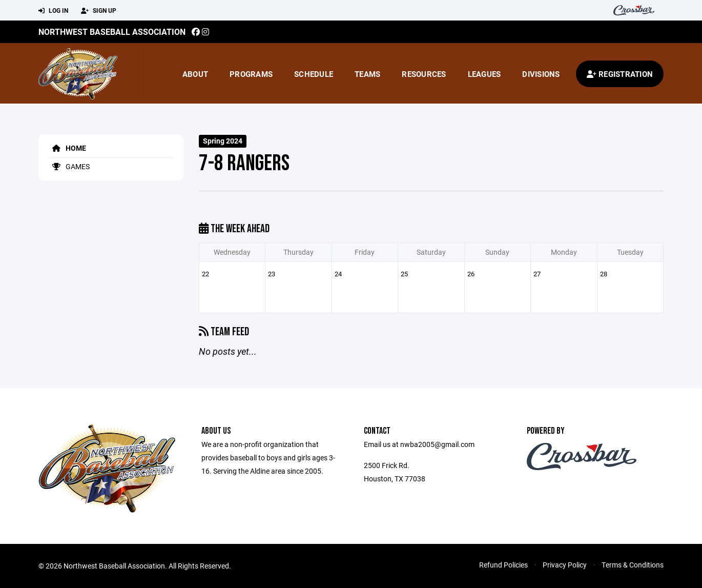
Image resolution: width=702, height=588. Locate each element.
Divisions (541, 74)
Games (69, 166)
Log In (53, 11)
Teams (367, 74)
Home (67, 148)
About (195, 74)
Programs (251, 74)
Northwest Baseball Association (112, 32)
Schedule (314, 74)
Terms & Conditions (633, 565)
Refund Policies (503, 565)
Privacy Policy (565, 565)
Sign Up (99, 11)
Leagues (484, 74)
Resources (424, 74)
